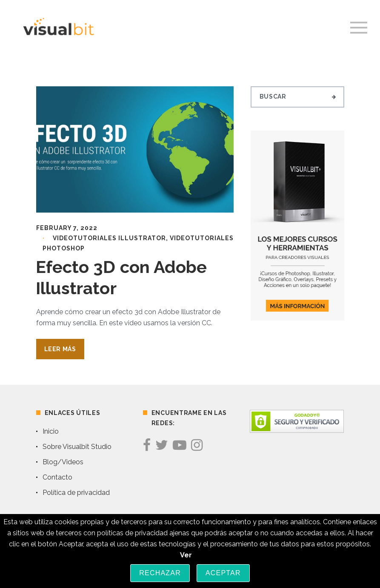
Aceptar (223, 573)
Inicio (51, 431)
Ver (186, 555)
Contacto (57, 477)
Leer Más (60, 349)
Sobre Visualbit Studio (77, 447)
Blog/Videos (63, 462)
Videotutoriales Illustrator (109, 238)
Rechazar (160, 573)
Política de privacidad (76, 493)
